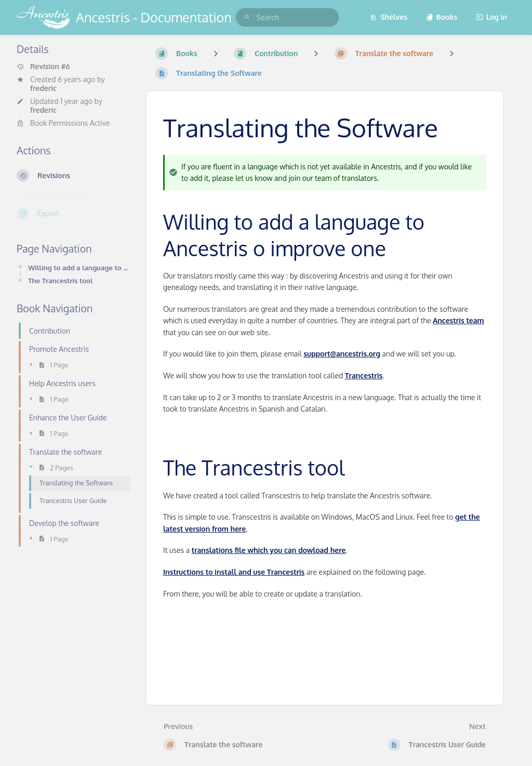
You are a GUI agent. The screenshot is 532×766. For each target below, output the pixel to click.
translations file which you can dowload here (269, 550)
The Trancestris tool (61, 280)
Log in (491, 17)
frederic (43, 88)
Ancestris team (458, 320)
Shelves (389, 17)
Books (442, 17)
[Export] (73, 214)
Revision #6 (43, 67)
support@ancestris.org (342, 354)
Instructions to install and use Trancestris (234, 572)
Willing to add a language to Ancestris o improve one (79, 267)
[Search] (247, 17)
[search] (287, 17)
